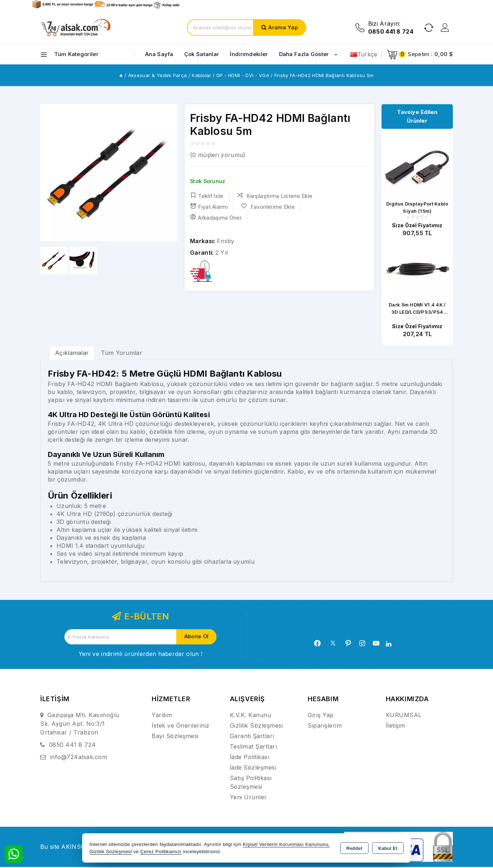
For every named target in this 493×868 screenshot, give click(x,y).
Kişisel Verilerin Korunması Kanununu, (286, 844)
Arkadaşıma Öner (216, 217)
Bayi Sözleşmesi (175, 737)
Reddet (354, 848)
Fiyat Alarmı (209, 207)
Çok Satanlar (202, 54)
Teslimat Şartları (254, 748)
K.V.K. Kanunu (251, 716)
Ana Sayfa (159, 54)
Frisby (226, 241)
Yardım (162, 716)
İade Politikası (250, 758)
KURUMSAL (404, 716)
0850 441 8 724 (72, 746)
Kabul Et (388, 848)
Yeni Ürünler (248, 798)
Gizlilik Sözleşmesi (256, 727)
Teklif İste (207, 196)
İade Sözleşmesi (253, 769)
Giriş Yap (321, 716)
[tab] (72, 354)
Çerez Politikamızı (161, 852)
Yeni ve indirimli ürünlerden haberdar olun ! (140, 655)
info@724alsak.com (79, 758)
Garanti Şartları (252, 737)
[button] (169, 173)
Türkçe (364, 54)
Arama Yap (283, 27)
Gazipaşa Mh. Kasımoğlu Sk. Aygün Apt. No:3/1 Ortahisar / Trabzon (80, 725)
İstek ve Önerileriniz (181, 727)
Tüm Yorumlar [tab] (122, 354)
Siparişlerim (325, 727)
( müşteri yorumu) (218, 155)
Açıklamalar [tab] (72, 354)
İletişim (396, 727)
